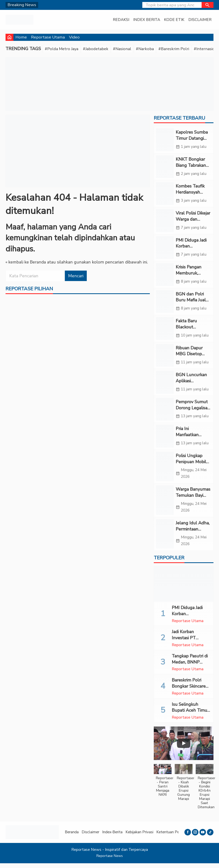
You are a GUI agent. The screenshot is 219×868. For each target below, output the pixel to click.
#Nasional (125, 49)
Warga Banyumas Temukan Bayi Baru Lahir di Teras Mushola (193, 502)
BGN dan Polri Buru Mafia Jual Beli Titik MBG (191, 302)
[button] (208, 5)
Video (74, 37)
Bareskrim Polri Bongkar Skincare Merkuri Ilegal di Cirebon (189, 694)
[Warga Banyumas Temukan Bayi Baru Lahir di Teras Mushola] (165, 504)
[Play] (184, 748)
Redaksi (121, 20)
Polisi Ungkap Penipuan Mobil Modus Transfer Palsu (191, 468)
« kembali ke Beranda (26, 262)
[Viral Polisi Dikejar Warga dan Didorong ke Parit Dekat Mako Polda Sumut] (165, 222)
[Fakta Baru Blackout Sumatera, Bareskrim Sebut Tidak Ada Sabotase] (165, 330)
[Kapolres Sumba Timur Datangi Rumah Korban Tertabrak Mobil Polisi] (165, 140)
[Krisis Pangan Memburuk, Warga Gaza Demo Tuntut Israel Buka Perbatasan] (165, 276)
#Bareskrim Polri (178, 49)
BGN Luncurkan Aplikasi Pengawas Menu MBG (192, 386)
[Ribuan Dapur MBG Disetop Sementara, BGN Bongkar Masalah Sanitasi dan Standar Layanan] (165, 358)
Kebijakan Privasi (143, 837)
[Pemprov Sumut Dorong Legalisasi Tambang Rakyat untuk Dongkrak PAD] (165, 412)
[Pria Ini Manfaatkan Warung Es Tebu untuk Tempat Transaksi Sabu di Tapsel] (165, 439)
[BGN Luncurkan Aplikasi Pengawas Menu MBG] (165, 385)
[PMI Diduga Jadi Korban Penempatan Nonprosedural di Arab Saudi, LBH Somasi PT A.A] (165, 249)
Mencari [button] (76, 276)
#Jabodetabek (98, 49)
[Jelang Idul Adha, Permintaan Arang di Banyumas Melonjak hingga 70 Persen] (165, 538)
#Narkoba (149, 49)
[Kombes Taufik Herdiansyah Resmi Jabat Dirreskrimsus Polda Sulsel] (165, 195)
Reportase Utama (48, 37)
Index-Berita (115, 837)
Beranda (72, 837)
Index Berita (147, 20)
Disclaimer (200, 20)
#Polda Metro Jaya (62, 49)
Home (21, 37)
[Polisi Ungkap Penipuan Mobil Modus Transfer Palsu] (165, 470)
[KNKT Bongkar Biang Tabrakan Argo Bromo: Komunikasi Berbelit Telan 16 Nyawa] (165, 167)
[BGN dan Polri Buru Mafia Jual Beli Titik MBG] (165, 303)
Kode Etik (174, 20)
